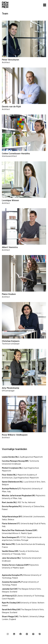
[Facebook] (20, 634)
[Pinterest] (27, 634)
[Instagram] (8, 634)
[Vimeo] (33, 634)
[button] (44, 5)
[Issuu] (40, 634)
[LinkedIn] (14, 634)
